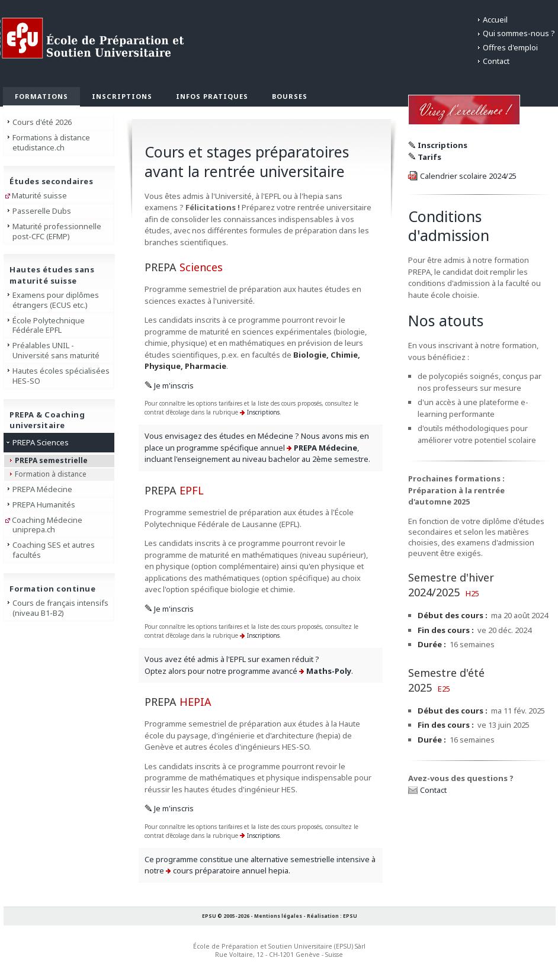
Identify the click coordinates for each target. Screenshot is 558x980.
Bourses (290, 96)
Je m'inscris (174, 385)
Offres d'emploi (510, 47)
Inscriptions (122, 96)
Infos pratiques (212, 96)
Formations (41, 96)
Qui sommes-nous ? (519, 33)
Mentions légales (278, 916)
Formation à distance (51, 474)
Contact (496, 61)
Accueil (495, 20)
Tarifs (429, 157)
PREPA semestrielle (51, 460)
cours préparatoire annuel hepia (231, 870)
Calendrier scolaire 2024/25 (468, 176)
